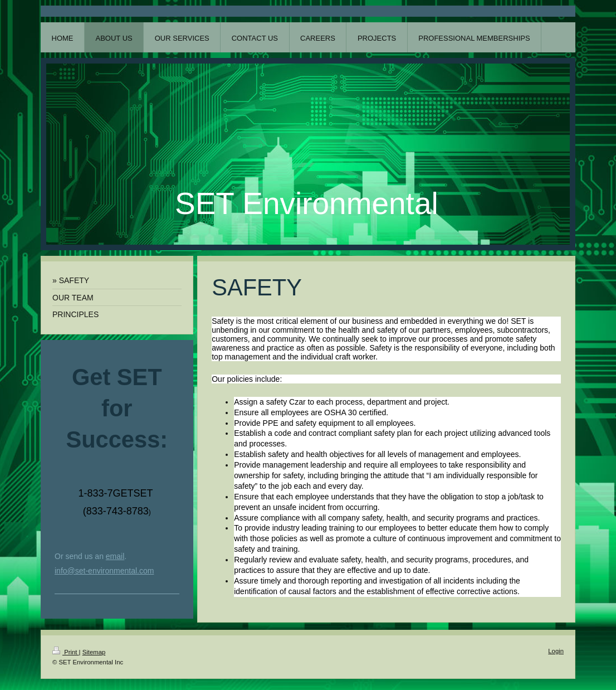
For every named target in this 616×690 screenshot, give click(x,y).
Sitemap (94, 652)
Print (66, 652)
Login (556, 651)
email (115, 556)
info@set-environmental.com (104, 571)
